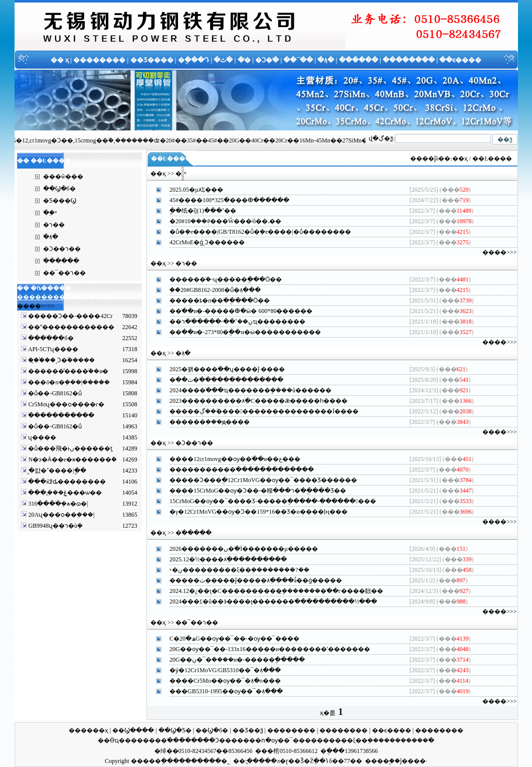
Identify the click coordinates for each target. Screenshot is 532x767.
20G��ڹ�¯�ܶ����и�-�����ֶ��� (231, 660)
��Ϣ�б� (59, 189)
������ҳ (88, 730)
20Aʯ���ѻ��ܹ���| (60, 515)
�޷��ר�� (54, 225)
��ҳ (460, 159)
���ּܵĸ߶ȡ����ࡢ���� (66, 482)
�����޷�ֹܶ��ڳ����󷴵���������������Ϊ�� (258, 411)
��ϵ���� (460, 60)
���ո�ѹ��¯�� (274, 740)
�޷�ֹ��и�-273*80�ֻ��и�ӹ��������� (239, 332)
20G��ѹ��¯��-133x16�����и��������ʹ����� (264, 649)
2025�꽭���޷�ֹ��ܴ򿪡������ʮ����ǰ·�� (221, 369)
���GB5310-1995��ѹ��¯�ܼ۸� (220, 691)
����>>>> (36, 306)
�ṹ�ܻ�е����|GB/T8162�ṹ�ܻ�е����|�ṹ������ (254, 232)
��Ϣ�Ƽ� (175, 730)
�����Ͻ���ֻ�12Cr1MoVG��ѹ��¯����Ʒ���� (257, 480)
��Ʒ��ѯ (248, 730)
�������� (99, 60)
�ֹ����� (359, 60)
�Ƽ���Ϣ (60, 201)
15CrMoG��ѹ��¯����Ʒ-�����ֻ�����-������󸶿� (267, 501)
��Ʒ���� (152, 60)
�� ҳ (60, 60)
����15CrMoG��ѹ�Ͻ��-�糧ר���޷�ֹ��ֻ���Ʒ (252, 491)
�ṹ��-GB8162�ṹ (54, 393)
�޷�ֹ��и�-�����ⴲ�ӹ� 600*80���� (235, 311)
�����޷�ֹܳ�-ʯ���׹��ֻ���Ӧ (220, 279)
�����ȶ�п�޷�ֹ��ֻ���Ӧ (214, 300)
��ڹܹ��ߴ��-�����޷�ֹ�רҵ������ (231, 322)
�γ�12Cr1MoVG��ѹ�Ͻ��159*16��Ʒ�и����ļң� (252, 512)
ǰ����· (414, 761)
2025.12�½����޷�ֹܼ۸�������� (222, 559)
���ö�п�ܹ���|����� (68, 382)
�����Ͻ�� (208, 740)
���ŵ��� (63, 177)
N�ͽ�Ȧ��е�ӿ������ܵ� (72, 459)
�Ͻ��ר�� (62, 249)
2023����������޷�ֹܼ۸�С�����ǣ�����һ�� (252, 401)
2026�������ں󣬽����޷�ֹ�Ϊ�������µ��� (238, 549)
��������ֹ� (409, 740)
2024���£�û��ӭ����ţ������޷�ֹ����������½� (267, 601)
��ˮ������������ (70, 327)
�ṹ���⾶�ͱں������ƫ (69, 448)
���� (377, 761)
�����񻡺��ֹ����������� (60, 415)
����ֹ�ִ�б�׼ (50, 338)
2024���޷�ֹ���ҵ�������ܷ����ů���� (244, 390)
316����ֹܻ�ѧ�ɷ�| (57, 504)
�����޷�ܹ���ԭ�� (204, 422)
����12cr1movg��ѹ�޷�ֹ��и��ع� (229, 459)
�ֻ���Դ (194, 60)
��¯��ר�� (64, 273)
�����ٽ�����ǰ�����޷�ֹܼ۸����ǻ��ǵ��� (250, 580)
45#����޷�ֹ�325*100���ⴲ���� (223, 200)
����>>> (499, 252)
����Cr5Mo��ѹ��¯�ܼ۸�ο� (219, 681)
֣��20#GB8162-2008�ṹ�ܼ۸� (209, 290)
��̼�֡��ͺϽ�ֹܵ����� (61, 360)
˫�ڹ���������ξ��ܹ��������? (234, 570)
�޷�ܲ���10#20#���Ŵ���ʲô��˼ (219, 221)
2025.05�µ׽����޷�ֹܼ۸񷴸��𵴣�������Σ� (190, 190)
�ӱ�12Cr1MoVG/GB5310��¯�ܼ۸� (219, 670)
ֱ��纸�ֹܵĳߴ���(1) (197, 211)
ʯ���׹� (41, 437)
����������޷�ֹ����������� (236, 470)
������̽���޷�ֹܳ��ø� (67, 371)
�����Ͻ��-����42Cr (69, 316)
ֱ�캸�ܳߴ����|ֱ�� (56, 471)
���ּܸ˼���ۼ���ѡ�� (64, 493)
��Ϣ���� (133, 730)
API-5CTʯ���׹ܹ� (52, 349)
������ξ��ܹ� (345, 740)
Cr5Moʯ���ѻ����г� (65, 404)
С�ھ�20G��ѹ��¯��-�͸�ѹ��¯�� (228, 639)
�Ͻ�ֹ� (267, 60)
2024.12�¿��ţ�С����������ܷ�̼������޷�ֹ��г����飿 (270, 591)
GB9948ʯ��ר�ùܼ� (55, 526)
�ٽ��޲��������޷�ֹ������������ (220, 380)
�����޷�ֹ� (152, 740)
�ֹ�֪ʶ (50, 213)
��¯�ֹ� (298, 60)
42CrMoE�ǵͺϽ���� (201, 242)
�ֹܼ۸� (326, 60)
